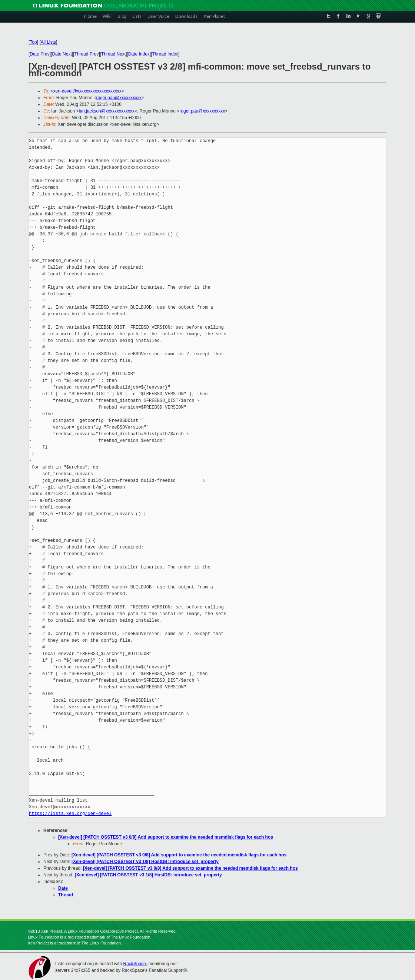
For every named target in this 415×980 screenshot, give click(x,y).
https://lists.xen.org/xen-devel (70, 814)
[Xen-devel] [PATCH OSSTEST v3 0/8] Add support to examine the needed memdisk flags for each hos (166, 837)
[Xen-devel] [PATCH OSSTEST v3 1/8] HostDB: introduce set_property (145, 862)
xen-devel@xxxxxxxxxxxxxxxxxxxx (87, 91)
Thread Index (165, 54)
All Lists (48, 42)
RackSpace (134, 964)
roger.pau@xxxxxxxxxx (119, 98)
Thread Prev (86, 54)
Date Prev (39, 54)
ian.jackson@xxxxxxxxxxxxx (107, 111)
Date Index (139, 54)
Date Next (62, 54)
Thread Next (113, 54)
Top (33, 42)
